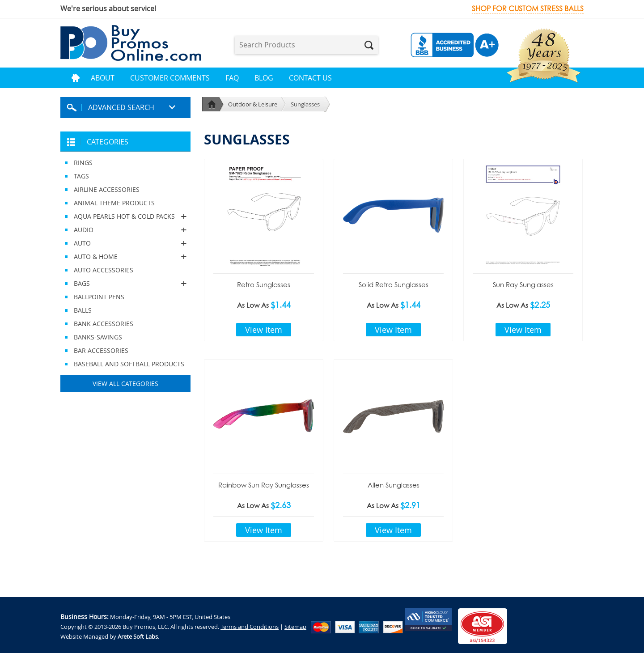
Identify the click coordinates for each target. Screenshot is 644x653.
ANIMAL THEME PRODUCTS (114, 203)
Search (369, 45)
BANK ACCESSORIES (104, 324)
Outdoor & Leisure (253, 104)
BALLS (83, 310)
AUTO (125, 243)
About (103, 78)
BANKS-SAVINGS (98, 337)
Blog (264, 78)
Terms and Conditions (250, 627)
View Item (264, 330)
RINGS (83, 163)
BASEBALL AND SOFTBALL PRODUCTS (129, 364)
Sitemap (295, 627)
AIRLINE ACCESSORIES (107, 189)
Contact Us (310, 78)
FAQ (232, 78)
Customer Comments (170, 78)
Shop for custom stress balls (528, 9)
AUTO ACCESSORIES (104, 270)
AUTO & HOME (125, 257)
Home (76, 78)
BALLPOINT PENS (99, 297)
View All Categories (125, 384)
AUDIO (125, 230)
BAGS (125, 284)
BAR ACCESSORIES (101, 350)
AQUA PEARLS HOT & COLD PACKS (125, 216)
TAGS (81, 176)
